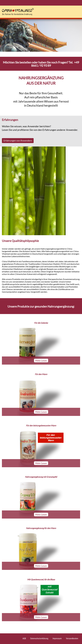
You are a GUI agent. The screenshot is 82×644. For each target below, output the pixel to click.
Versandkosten (72, 638)
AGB (24, 638)
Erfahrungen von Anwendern (18, 141)
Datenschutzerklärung (39, 638)
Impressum (57, 638)
